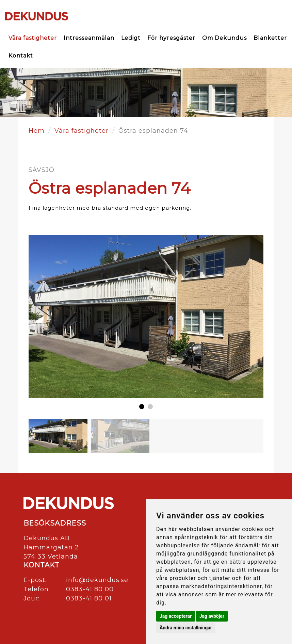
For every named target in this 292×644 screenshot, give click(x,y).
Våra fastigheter (33, 38)
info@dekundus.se (97, 580)
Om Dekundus (224, 38)
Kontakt (21, 56)
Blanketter (270, 38)
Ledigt (131, 38)
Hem (37, 131)
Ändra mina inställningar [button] (186, 628)
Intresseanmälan (89, 38)
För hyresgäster (171, 38)
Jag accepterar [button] (176, 616)
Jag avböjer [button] (212, 616)
